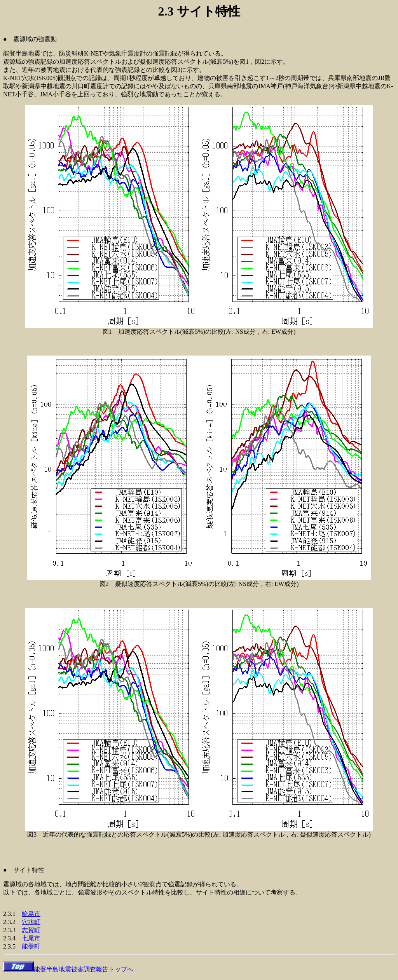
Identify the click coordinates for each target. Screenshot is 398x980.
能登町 (31, 946)
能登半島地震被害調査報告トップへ (68, 969)
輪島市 (31, 914)
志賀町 (31, 930)
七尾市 (31, 938)
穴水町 (31, 922)
